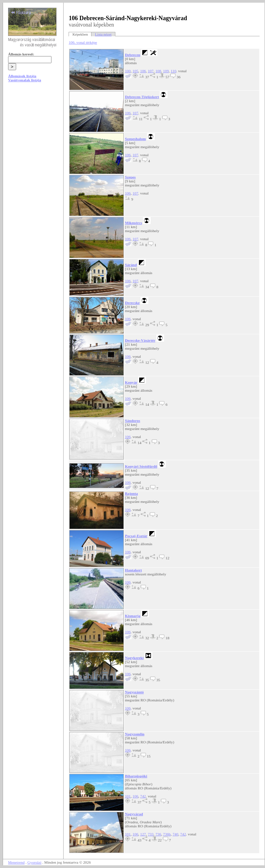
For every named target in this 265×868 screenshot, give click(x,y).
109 (166, 71)
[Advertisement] (33, 138)
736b (167, 834)
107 (150, 71)
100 (128, 71)
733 (150, 834)
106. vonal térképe (83, 42)
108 (158, 71)
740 (175, 834)
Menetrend (16, 862)
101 (128, 796)
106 (143, 71)
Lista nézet (103, 34)
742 (143, 796)
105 (135, 71)
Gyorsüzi (35, 862)
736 (158, 834)
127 (143, 834)
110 (173, 71)
